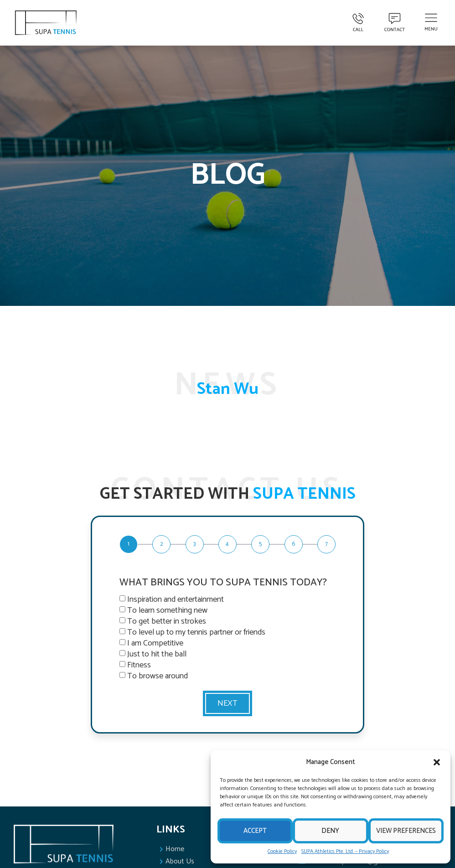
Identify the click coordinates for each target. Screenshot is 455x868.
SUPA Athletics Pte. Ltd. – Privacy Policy (345, 851)
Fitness (139, 665)
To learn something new (167, 610)
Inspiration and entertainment (176, 599)
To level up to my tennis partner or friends (196, 632)
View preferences (406, 831)
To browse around (158, 676)
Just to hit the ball (157, 654)
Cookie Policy (282, 851)
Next (227, 703)
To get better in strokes (167, 621)
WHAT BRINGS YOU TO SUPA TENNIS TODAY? (223, 584)
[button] (437, 762)
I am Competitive (155, 643)
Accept (255, 831)
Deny (330, 831)
